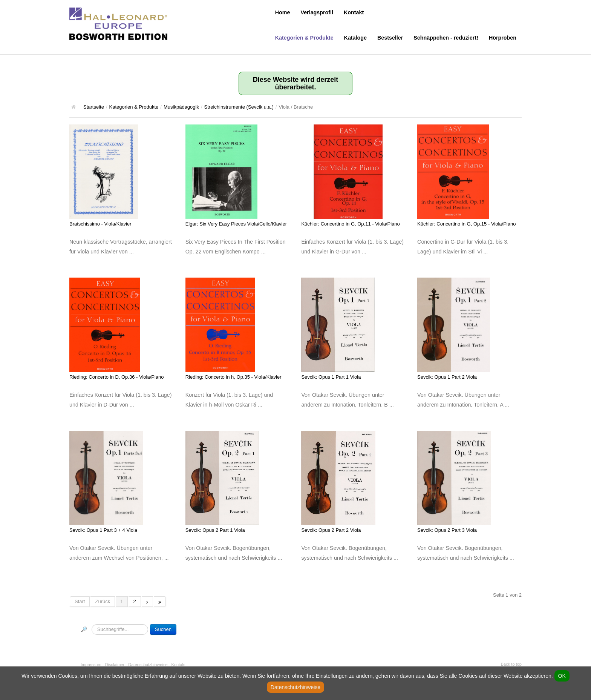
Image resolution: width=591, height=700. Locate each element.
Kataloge (355, 38)
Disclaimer (115, 665)
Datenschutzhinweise (148, 665)
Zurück (103, 601)
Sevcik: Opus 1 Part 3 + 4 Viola (103, 530)
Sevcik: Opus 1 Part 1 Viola (331, 377)
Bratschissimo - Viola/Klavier (100, 224)
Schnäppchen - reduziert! (446, 38)
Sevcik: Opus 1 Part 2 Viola (447, 377)
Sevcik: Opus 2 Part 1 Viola (215, 530)
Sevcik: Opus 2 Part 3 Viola (447, 530)
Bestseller (390, 38)
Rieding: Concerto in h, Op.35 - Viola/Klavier (233, 377)
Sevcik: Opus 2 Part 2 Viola (331, 530)
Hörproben (503, 38)
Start (80, 601)
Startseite (94, 107)
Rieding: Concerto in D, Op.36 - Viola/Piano (117, 377)
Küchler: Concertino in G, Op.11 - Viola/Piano (350, 224)
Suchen (163, 629)
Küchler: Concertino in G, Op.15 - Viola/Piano (466, 224)
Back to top (511, 664)
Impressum (91, 665)
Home (283, 12)
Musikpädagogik (181, 107)
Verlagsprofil (317, 12)
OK (562, 676)
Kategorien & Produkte (304, 38)
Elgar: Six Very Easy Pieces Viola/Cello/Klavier (236, 224)
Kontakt (354, 12)
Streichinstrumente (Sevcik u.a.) (239, 107)
